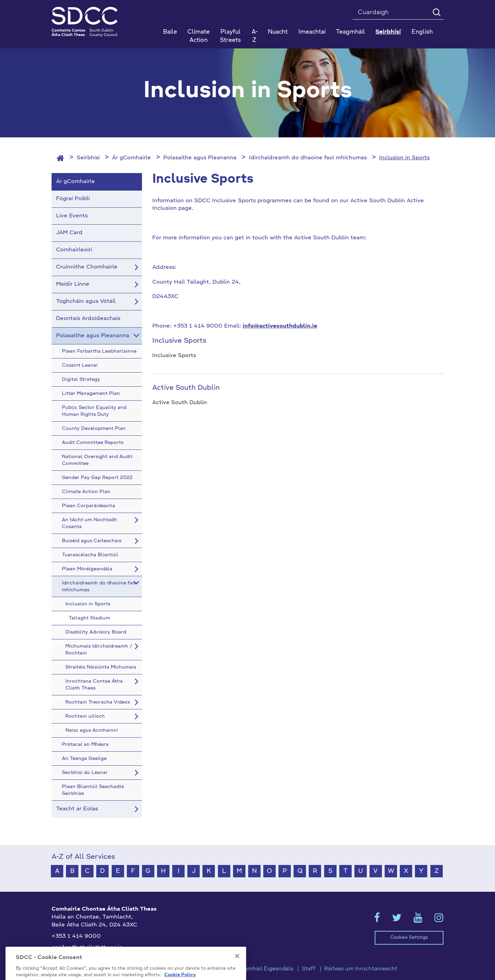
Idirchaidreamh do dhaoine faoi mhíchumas (308, 158)
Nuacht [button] (278, 32)
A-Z (255, 36)
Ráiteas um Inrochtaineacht (361, 969)
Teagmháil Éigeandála (264, 969)
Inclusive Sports (179, 341)
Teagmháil (350, 32)
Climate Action (199, 36)
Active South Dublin (186, 388)
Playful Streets (230, 36)
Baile (170, 32)
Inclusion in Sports (404, 158)
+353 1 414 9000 (76, 936)
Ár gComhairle (131, 158)
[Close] (237, 975)
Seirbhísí (88, 158)
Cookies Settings (409, 938)
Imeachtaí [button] (312, 32)
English (422, 32)
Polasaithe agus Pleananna (200, 158)
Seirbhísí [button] (388, 32)
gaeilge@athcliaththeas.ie (87, 948)
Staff (309, 969)
